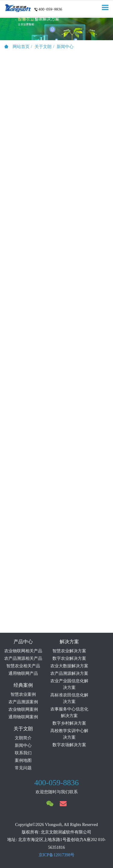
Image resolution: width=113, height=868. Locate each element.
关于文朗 (43, 47)
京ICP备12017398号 (57, 855)
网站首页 (17, 47)
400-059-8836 (56, 783)
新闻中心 (65, 47)
